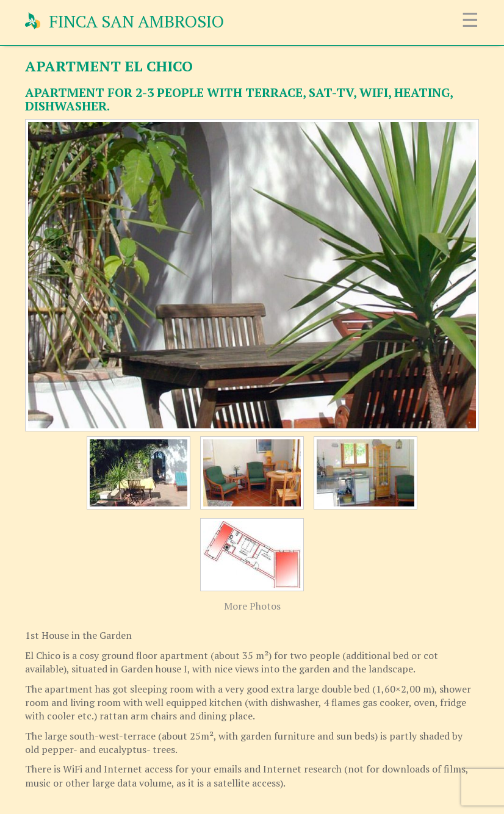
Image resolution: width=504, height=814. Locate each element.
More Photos (252, 606)
